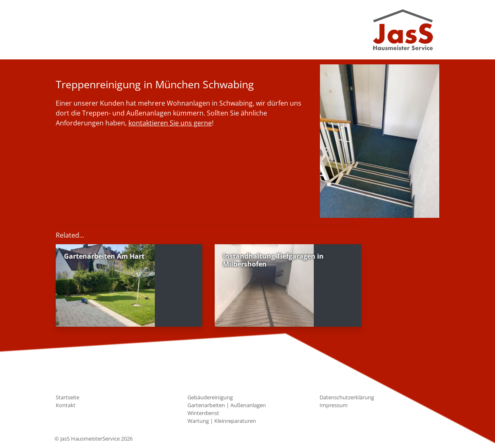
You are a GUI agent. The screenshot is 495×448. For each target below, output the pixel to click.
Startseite (67, 397)
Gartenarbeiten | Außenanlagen (227, 405)
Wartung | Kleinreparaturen (222, 421)
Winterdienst (203, 413)
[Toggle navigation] (67, 30)
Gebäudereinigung (210, 397)
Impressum (334, 405)
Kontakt (66, 405)
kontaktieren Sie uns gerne (170, 123)
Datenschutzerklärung (347, 397)
